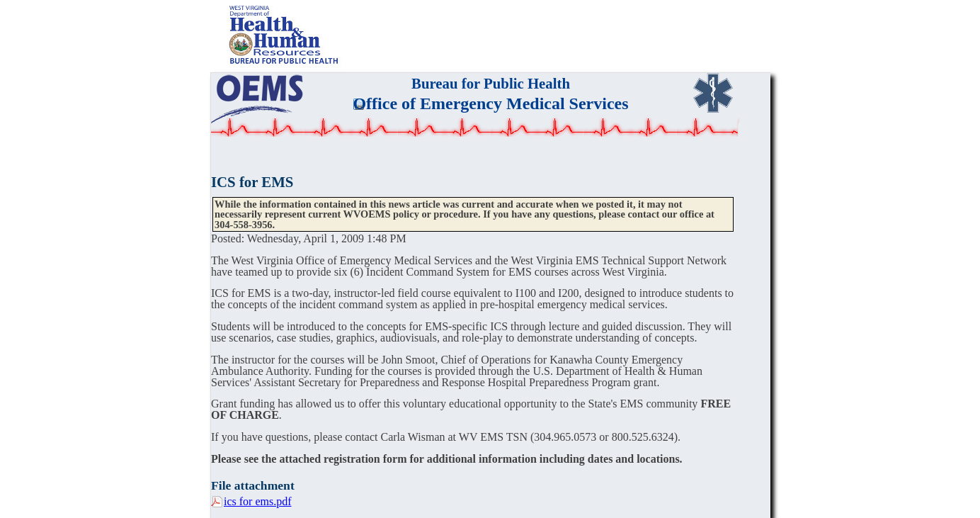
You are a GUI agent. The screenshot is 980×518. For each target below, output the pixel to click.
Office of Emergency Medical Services (490, 103)
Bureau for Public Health (491, 83)
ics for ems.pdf (258, 501)
